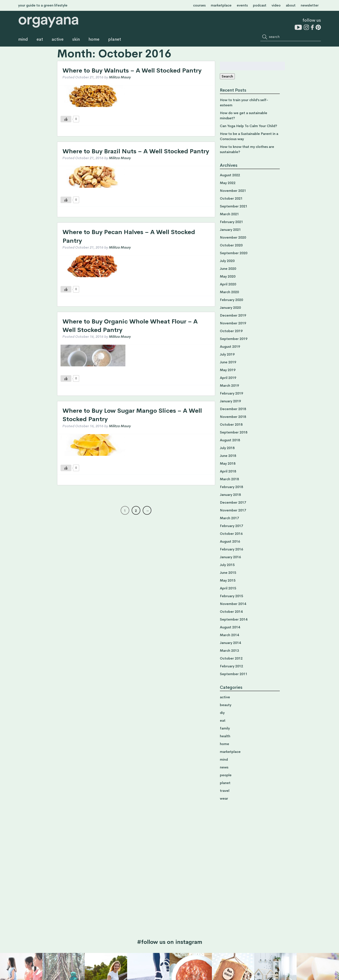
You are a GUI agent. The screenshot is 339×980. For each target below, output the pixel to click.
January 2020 (230, 308)
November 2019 (233, 323)
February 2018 (231, 487)
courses (199, 5)
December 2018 (233, 409)
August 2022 (230, 175)
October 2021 (231, 198)
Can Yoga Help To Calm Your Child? (249, 126)
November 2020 (233, 237)
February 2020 (231, 300)
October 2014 (231, 612)
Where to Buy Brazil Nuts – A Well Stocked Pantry (136, 151)
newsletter (310, 5)
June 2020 (228, 269)
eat (40, 39)
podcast (260, 5)
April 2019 (228, 378)
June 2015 (228, 573)
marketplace (221, 5)
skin (76, 39)
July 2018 (227, 448)
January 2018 (230, 495)
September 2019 (234, 339)
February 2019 (231, 393)
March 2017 (229, 518)
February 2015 (231, 596)
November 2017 (233, 510)
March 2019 (229, 386)
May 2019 (228, 370)
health (225, 736)
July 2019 (227, 354)
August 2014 (230, 627)
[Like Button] (66, 119)
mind (23, 39)
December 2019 (233, 315)
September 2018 (234, 432)
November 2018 (233, 417)
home (94, 39)
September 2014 (234, 619)
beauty (226, 705)
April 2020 (228, 284)
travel (225, 791)
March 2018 (229, 479)
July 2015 (227, 565)
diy (222, 713)
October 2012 (231, 658)
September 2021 (234, 206)
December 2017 (233, 502)
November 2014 (233, 604)
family (225, 728)
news (224, 767)
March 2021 (229, 214)
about (291, 5)
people (226, 775)
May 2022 (228, 183)
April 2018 (228, 471)
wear (224, 798)
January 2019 (230, 401)
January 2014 (230, 643)
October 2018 (231, 425)
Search (227, 76)
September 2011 (234, 674)
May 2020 (228, 276)
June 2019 (228, 362)
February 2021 (231, 222)
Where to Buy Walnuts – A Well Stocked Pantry (132, 70)
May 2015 (228, 580)
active (58, 39)
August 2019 (230, 347)
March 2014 (229, 635)
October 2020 (231, 245)
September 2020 (234, 253)
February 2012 (231, 666)
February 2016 (231, 549)
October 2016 (231, 534)
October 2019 (231, 331)
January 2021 (230, 230)
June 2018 (228, 456)
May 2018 (228, 463)
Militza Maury (120, 77)
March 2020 (229, 292)
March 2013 (229, 651)
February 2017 (231, 526)
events (242, 5)
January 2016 (230, 557)
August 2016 (230, 541)
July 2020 (227, 261)
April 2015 (228, 588)
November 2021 (233, 191)
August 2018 (230, 440)
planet (115, 39)
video (276, 5)
